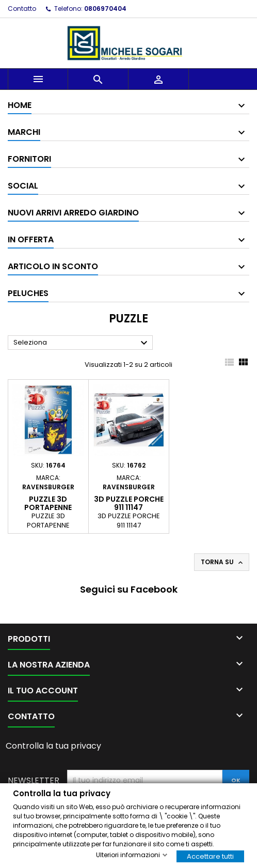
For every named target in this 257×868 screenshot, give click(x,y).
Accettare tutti (210, 856)
